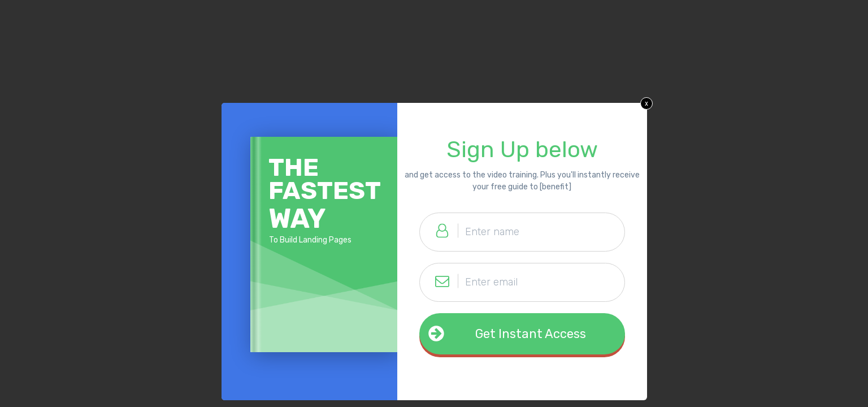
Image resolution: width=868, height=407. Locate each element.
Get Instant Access (531, 334)
